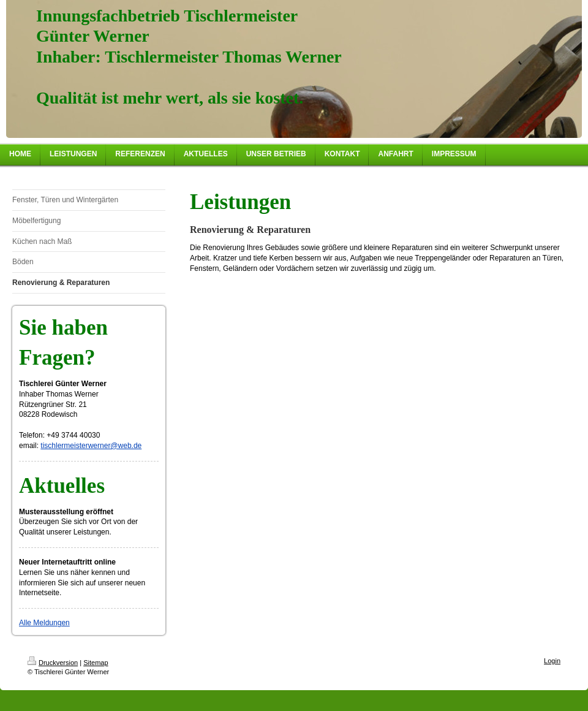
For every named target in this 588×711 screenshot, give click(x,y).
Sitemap (96, 663)
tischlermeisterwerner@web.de (91, 446)
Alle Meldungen (44, 623)
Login (552, 661)
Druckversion (53, 663)
